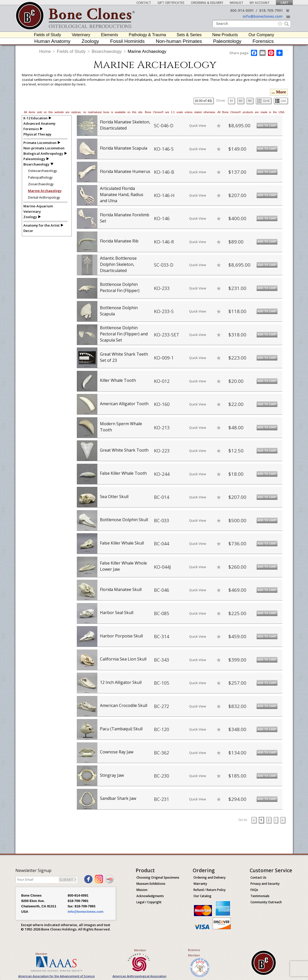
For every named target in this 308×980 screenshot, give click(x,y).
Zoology (90, 41)
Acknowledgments (150, 896)
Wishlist (236, 3)
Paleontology (227, 41)
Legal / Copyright (149, 902)
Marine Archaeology (147, 51)
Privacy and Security (265, 884)
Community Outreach (266, 902)
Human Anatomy (52, 41)
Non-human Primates (179, 41)
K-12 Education (35, 118)
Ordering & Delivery (207, 3)
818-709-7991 (271, 10)
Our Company (262, 35)
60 (240, 101)
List (281, 101)
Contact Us (258, 877)
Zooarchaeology (41, 184)
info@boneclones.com (263, 16)
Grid (263, 101)
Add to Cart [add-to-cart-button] (267, 125)
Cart (284, 3)
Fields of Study (48, 35)
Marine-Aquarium (38, 206)
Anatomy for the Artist (41, 225)
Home (45, 51)
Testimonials (260, 896)
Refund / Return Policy (209, 890)
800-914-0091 (242, 10)
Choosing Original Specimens (158, 877)
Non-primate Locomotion (44, 148)
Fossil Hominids (127, 41)
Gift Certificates (171, 3)
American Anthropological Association (139, 976)
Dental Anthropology (44, 197)
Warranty (200, 884)
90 (250, 101)
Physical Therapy (37, 134)
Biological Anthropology (43, 153)
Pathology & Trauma (147, 35)
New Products (225, 35)
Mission (142, 890)
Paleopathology (40, 177)
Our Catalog (202, 896)
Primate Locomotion (40, 143)
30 (231, 101)
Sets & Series (189, 35)
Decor (28, 231)
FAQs (254, 890)
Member (41, 954)
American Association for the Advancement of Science (57, 976)
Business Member (194, 953)
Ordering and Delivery (209, 877)
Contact (144, 3)
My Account (260, 3)
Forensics (263, 41)
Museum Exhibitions (151, 884)
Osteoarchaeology (43, 171)
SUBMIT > (68, 880)
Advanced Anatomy (39, 123)
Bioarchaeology (107, 51)
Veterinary (81, 35)
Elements (110, 35)
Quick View (198, 125)
